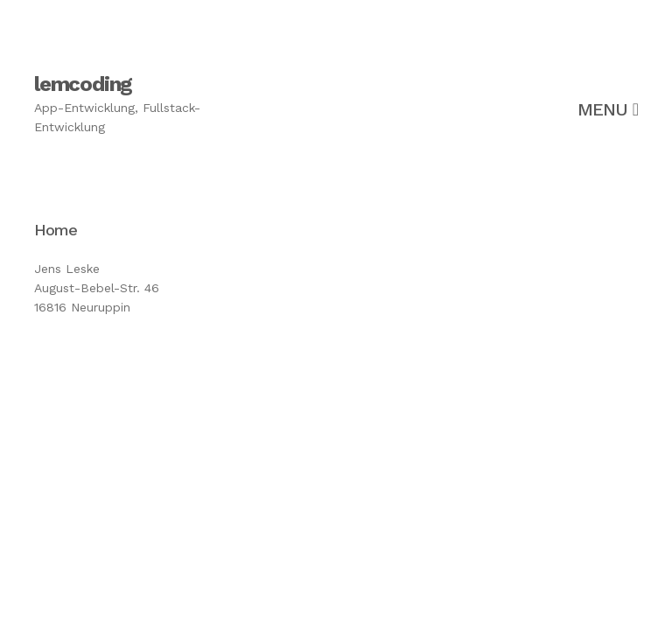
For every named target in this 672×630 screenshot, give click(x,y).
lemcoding (83, 84)
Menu (608, 109)
